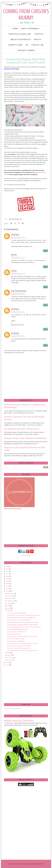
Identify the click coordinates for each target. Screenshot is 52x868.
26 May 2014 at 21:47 (18, 312)
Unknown (15, 234)
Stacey (14, 271)
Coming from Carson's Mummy (26, 14)
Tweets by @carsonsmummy (13, 709)
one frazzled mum (19, 291)
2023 (8, 569)
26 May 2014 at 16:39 (18, 293)
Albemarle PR (39, 864)
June (9, 608)
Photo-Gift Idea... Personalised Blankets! (19, 620)
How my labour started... (14, 634)
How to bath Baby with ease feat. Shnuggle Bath (21, 618)
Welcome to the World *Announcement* (19, 648)
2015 (8, 589)
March (9, 655)
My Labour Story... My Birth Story (17, 632)
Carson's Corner (26, 50)
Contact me (38, 45)
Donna (14, 255)
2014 (8, 591)
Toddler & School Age (20, 34)
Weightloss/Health (21, 39)
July (9, 606)
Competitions (15, 45)
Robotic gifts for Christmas (19, 720)
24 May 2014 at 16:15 (18, 257)
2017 (8, 584)
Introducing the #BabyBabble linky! (17, 629)
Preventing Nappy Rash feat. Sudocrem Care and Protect (24, 627)
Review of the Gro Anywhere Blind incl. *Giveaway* (22, 636)
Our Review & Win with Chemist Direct (22, 429)
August (10, 603)
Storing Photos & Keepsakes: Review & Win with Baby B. (24, 615)
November (11, 596)
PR (27, 45)
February (10, 658)
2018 (8, 581)
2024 (8, 567)
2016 (8, 586)
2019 (8, 579)
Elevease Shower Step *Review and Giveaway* (25, 438)
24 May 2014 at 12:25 (18, 237)
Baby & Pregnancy (30, 29)
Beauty (38, 39)
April (9, 653)
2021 (8, 574)
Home (15, 29)
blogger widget (26, 555)
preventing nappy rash (16, 219)
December (11, 593)
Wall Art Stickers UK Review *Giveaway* (19, 646)
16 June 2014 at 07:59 (18, 336)
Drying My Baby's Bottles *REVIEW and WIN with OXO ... (23, 625)
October (10, 598)
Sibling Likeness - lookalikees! (16, 641)
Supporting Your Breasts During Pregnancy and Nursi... (23, 622)
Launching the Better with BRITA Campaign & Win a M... (23, 650)
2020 (8, 576)
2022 (8, 571)
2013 (8, 663)
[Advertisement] (19, 527)
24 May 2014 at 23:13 (18, 273)
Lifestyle (39, 34)
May (9, 611)
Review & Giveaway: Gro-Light (16, 639)
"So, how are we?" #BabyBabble (17, 613)
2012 (8, 665)
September (11, 601)
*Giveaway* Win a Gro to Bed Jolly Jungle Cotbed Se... (23, 643)
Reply (45, 251)
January (10, 660)
